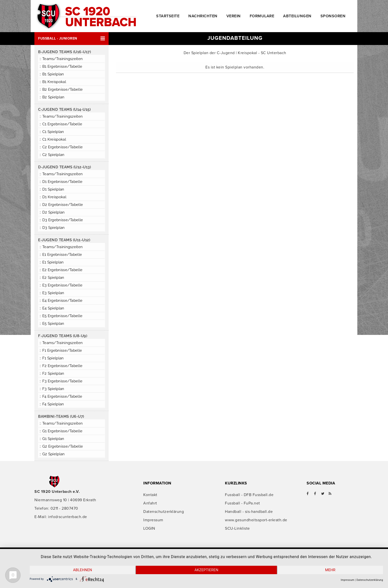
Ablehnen (82, 570)
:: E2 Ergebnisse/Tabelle (61, 270)
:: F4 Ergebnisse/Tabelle (61, 396)
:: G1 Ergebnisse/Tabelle (61, 431)
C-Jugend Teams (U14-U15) (64, 109)
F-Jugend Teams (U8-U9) (63, 336)
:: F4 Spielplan (52, 404)
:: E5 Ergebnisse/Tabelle (61, 316)
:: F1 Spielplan (52, 358)
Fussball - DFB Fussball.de (249, 495)
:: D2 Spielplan (52, 212)
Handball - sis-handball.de (249, 512)
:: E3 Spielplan (52, 293)
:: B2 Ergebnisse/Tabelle (61, 89)
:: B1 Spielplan (52, 74)
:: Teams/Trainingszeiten (61, 59)
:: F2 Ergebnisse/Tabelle (61, 366)
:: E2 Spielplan (52, 278)
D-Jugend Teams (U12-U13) (64, 167)
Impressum (153, 520)
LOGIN (149, 528)
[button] (72, 39)
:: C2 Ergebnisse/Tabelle (61, 147)
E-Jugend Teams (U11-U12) (64, 240)
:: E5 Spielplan (52, 324)
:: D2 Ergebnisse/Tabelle (61, 205)
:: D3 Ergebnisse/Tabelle (61, 220)
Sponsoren (333, 16)
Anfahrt (150, 503)
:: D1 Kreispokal (53, 197)
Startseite (168, 16)
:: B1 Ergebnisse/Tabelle (61, 66)
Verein (234, 16)
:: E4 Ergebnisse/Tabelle (61, 301)
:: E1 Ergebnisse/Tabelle (61, 255)
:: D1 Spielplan (52, 189)
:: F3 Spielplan (52, 389)
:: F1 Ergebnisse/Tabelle (61, 350)
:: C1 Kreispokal (53, 139)
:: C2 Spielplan (52, 155)
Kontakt (150, 495)
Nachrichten (203, 16)
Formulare (262, 16)
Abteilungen (297, 16)
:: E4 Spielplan (52, 308)
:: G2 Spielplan (52, 454)
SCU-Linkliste (237, 528)
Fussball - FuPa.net (242, 503)
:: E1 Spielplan (52, 262)
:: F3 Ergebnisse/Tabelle (61, 381)
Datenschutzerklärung (164, 512)
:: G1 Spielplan (52, 439)
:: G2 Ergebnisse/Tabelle (61, 446)
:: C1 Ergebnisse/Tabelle (61, 124)
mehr (330, 570)
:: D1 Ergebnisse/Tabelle (61, 182)
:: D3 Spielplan (52, 228)
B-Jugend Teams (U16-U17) (64, 52)
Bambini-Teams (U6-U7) (61, 416)
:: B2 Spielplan (52, 97)
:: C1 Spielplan (52, 132)
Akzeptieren (206, 570)
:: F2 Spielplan (52, 373)
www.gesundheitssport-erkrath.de (256, 520)
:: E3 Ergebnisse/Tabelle (61, 285)
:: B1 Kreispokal (53, 82)
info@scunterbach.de (68, 517)
